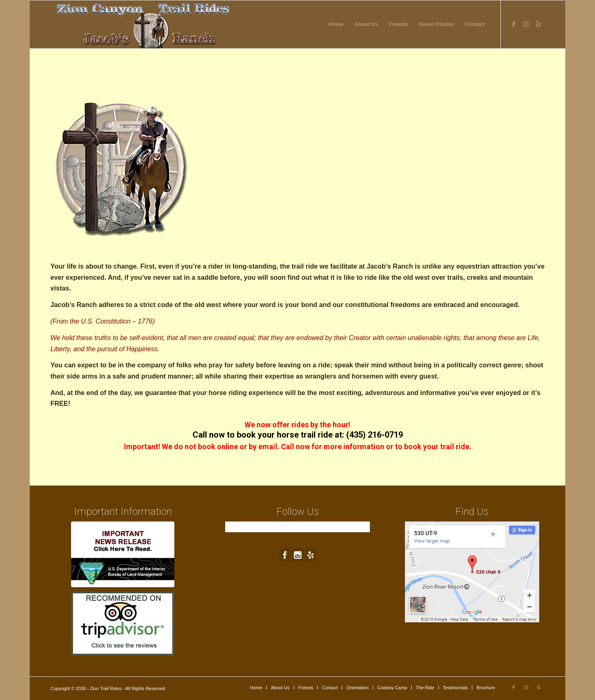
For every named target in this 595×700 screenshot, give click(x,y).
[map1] (472, 572)
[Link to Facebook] (514, 24)
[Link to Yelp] (538, 24)
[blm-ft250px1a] (123, 554)
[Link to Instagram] (526, 24)
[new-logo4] (144, 24)
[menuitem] (336, 24)
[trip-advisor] (123, 624)
